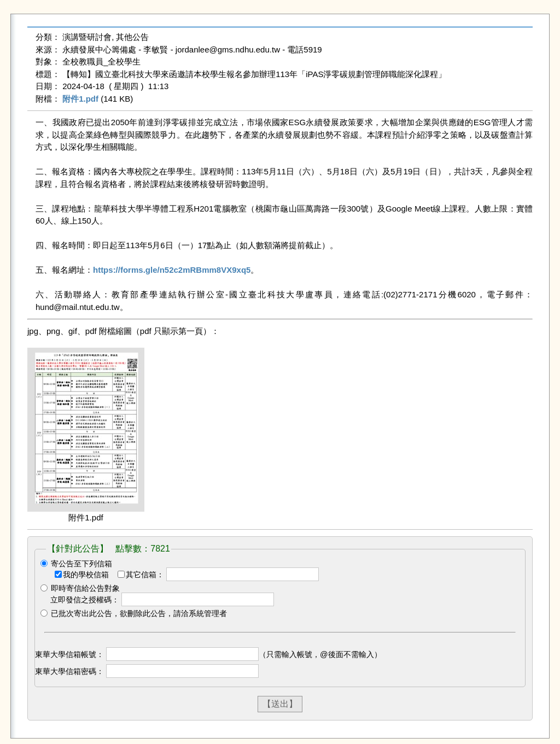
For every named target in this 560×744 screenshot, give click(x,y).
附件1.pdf (80, 99)
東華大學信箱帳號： (69, 654)
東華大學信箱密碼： (69, 671)
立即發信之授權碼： (85, 600)
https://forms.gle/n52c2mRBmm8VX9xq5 (172, 270)
